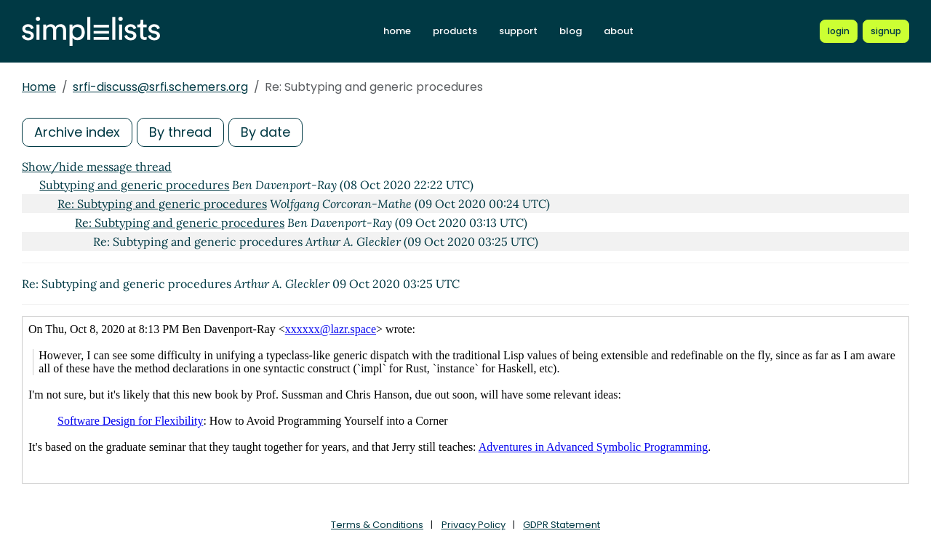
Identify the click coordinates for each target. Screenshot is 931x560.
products (455, 31)
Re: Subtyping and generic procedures (162, 204)
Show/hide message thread (97, 167)
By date (265, 132)
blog (571, 31)
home (397, 31)
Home (39, 87)
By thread (180, 132)
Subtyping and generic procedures (134, 185)
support (518, 31)
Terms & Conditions (377, 525)
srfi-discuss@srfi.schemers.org (160, 87)
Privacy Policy (474, 525)
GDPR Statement (562, 525)
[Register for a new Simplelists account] (886, 31)
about (619, 31)
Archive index (77, 132)
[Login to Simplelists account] (839, 31)
